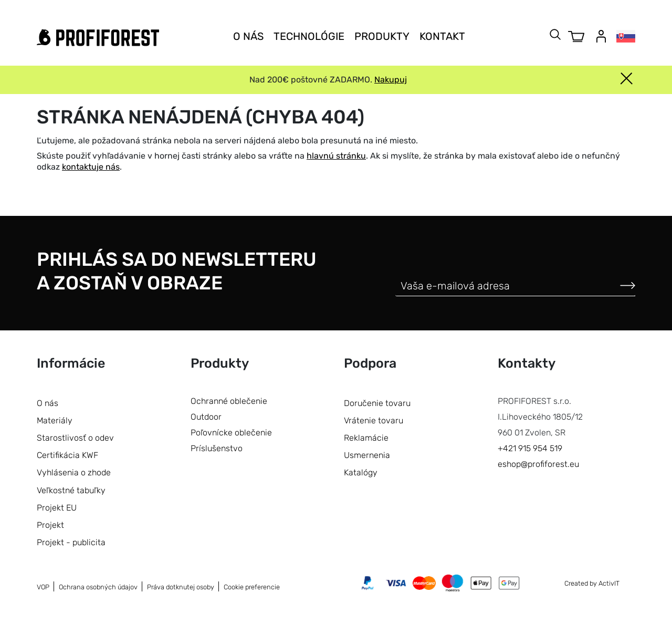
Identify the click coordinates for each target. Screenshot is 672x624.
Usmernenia (367, 455)
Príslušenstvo (217, 448)
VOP (43, 587)
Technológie (309, 36)
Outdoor (206, 417)
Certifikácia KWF (67, 455)
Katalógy (361, 472)
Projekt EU (57, 508)
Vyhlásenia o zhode (74, 472)
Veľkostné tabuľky (71, 490)
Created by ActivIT (592, 583)
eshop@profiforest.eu (538, 464)
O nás (248, 36)
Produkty (382, 36)
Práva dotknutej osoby (181, 587)
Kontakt (442, 36)
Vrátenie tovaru (374, 420)
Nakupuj (391, 80)
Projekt (50, 525)
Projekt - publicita (71, 542)
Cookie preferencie (252, 587)
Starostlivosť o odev (75, 438)
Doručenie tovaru (377, 403)
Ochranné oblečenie (229, 401)
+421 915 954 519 (530, 448)
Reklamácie (366, 438)
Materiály (55, 420)
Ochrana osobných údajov (98, 587)
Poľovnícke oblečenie (231, 433)
